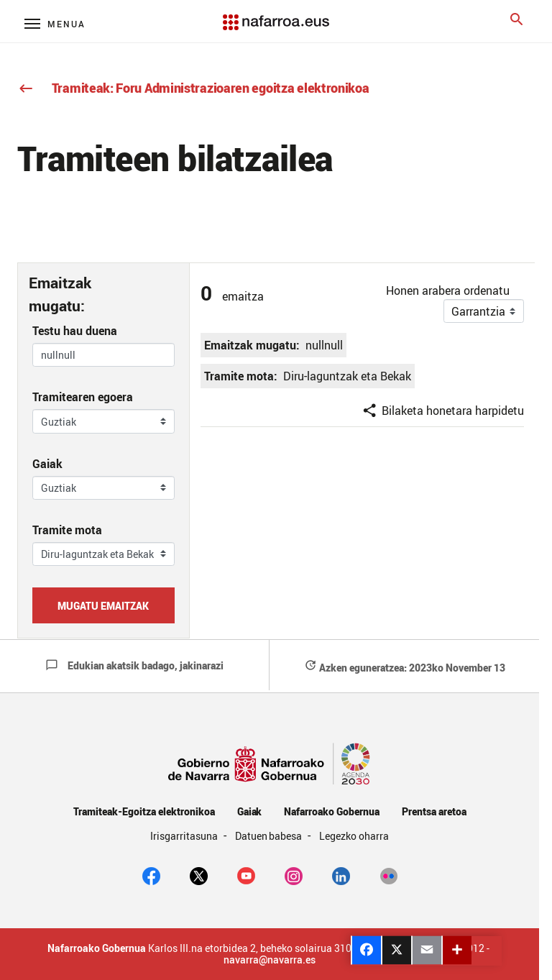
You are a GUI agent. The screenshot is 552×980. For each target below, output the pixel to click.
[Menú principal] (55, 23)
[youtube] (246, 874)
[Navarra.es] (276, 15)
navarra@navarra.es (270, 960)
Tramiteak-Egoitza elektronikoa (144, 811)
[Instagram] (294, 874)
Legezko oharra (354, 836)
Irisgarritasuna (185, 836)
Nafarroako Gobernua (331, 811)
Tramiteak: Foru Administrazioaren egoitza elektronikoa (193, 88)
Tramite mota (67, 530)
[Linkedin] (341, 874)
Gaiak (47, 464)
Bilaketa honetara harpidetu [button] (443, 411)
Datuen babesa (270, 836)
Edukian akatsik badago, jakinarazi (134, 665)
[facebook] (151, 874)
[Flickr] (388, 874)
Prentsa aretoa (434, 811)
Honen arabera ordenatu (448, 290)
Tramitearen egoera (83, 397)
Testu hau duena (75, 331)
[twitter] (199, 874)
